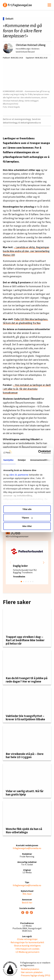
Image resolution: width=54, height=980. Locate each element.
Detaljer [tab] (22, 460)
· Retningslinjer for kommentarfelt (27, 942)
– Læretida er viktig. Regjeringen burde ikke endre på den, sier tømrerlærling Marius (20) (26, 251)
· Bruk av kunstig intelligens (27, 946)
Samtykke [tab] (8, 460)
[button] (44, 563)
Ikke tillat (27, 526)
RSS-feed (27, 894)
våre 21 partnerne (19, 475)
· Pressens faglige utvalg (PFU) (35, 976)
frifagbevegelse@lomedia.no (27, 848)
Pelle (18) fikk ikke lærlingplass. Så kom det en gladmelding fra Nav (25, 321)
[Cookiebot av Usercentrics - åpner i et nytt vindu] (38, 452)
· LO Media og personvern (27, 952)
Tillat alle (27, 509)
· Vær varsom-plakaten (31, 972)
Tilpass (27, 518)
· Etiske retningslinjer (27, 939)
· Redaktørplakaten (30, 969)
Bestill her (27, 903)
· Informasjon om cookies (27, 949)
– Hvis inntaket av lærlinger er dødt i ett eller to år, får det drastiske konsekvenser (27, 389)
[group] (27, 563)
